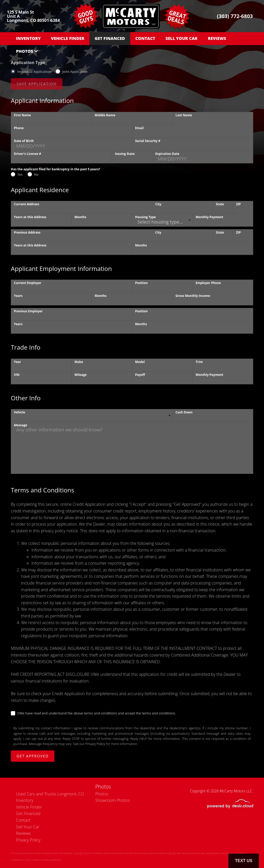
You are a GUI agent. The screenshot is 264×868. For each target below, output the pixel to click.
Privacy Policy (95, 744)
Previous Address (27, 232)
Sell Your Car (181, 38)
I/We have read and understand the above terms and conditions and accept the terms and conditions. (97, 713)
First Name (22, 115)
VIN (17, 375)
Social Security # (148, 141)
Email (139, 128)
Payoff (140, 375)
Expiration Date (167, 154)
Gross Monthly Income (193, 296)
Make (79, 362)
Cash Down (184, 412)
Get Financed (110, 38)
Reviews (217, 38)
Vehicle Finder (68, 38)
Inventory (28, 38)
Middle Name (105, 115)
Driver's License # (27, 154)
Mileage (81, 375)
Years (18, 296)
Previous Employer (28, 311)
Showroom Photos (113, 800)
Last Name (184, 115)
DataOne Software (93, 853)
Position (141, 283)
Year (17, 362)
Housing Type (145, 217)
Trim (199, 362)
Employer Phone (208, 283)
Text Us (244, 861)
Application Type (28, 63)
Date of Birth (24, 141)
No (36, 174)
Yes (20, 174)
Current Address (27, 204)
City (158, 204)
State (220, 204)
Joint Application (75, 72)
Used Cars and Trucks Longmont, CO (50, 794)
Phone (19, 128)
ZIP (238, 204)
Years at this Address (30, 217)
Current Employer (28, 283)
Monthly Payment (209, 217)
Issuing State (125, 154)
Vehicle (19, 412)
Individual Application (34, 72)
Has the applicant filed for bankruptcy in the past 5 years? (55, 169)
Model (140, 362)
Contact (145, 38)
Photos (25, 51)
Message (20, 425)
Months (80, 217)
